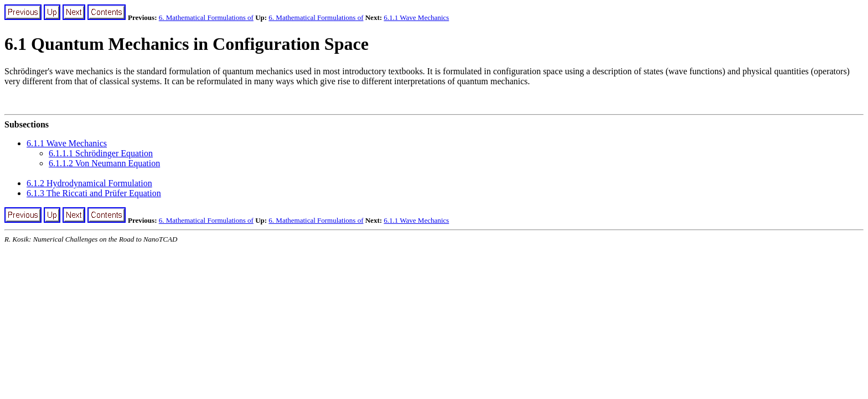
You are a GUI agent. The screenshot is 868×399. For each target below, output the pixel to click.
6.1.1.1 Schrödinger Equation (101, 153)
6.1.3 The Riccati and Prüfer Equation (94, 193)
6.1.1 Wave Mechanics (416, 17)
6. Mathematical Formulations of (206, 17)
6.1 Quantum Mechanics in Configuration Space (187, 44)
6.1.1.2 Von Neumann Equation (104, 163)
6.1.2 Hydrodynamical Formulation (89, 183)
